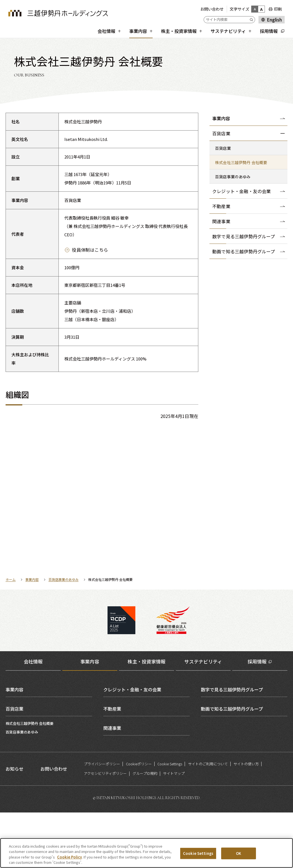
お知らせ (14, 824)
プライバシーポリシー (102, 819)
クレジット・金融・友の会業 (132, 745)
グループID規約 (145, 829)
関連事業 (112, 783)
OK (239, 855)
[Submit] (252, 20)
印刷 (278, 9)
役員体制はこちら (90, 250)
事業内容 (221, 118)
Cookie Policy (69, 859)
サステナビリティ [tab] (203, 717)
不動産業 (112, 764)
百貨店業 (14, 764)
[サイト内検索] (229, 20)
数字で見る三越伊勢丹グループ (232, 745)
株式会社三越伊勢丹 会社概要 (30, 779)
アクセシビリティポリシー (105, 829)
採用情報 (257, 717)
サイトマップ (174, 829)
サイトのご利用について (208, 819)
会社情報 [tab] (33, 717)
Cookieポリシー (139, 819)
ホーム (11, 635)
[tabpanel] (146, 764)
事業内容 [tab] (90, 717)
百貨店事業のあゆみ (64, 635)
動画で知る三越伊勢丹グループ (232, 764)
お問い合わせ (212, 9)
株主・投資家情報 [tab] (146, 717)
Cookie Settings (170, 819)
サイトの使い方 (246, 819)
